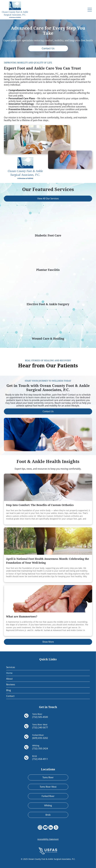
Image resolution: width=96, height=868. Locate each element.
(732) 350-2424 (40, 749)
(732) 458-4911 (40, 759)
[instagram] (40, 828)
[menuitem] (48, 667)
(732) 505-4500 (40, 717)
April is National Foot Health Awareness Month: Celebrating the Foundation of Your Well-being (47, 561)
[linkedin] (51, 828)
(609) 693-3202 (40, 738)
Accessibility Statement (48, 839)
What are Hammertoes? (22, 617)
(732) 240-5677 (40, 728)
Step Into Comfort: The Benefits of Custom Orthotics (40, 505)
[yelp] (56, 828)
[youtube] (45, 828)
